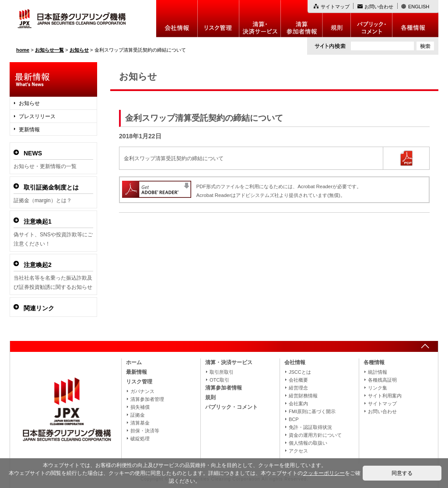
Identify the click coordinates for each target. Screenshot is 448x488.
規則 (337, 19)
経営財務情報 (303, 396)
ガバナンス (142, 391)
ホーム (134, 362)
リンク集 (378, 388)
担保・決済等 (145, 431)
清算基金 (140, 423)
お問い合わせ (379, 7)
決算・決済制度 (260, 19)
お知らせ (29, 103)
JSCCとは (300, 372)
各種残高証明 (382, 380)
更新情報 (29, 130)
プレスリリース (37, 116)
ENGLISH (419, 7)
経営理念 (298, 388)
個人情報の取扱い (308, 443)
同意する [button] (402, 473)
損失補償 (140, 407)
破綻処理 (140, 439)
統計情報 (378, 372)
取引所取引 (222, 372)
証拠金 (138, 415)
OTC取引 (219, 380)
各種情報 (415, 19)
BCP (294, 419)
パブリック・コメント (372, 19)
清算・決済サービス (229, 362)
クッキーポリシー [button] (324, 473)
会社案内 (298, 404)
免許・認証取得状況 (310, 427)
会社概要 (298, 380)
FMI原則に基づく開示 (312, 411)
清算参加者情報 (302, 19)
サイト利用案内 (385, 396)
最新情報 (136, 372)
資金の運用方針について (315, 435)
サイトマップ (335, 7)
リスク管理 (219, 19)
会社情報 (177, 19)
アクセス (298, 451)
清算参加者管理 (147, 399)
